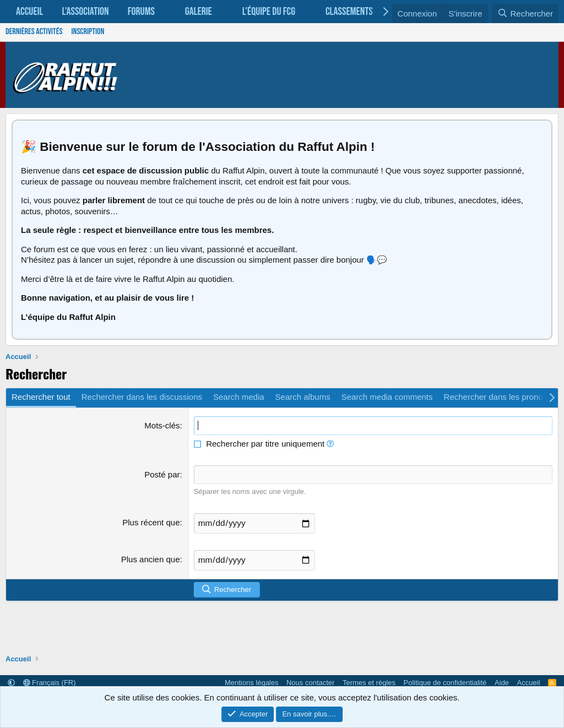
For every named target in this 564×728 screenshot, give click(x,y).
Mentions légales (252, 683)
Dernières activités (34, 32)
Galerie (199, 12)
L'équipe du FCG (269, 12)
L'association (85, 12)
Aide (502, 683)
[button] (165, 12)
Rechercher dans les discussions (142, 397)
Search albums (303, 397)
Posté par (162, 474)
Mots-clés (162, 425)
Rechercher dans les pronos (496, 397)
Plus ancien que (151, 558)
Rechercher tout (41, 397)
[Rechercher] (525, 14)
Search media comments (387, 397)
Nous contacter (310, 683)
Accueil (29, 12)
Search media (239, 397)
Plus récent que (151, 522)
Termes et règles (369, 683)
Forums (141, 12)
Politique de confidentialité (445, 683)
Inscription (88, 32)
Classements (349, 12)
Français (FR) (50, 683)
